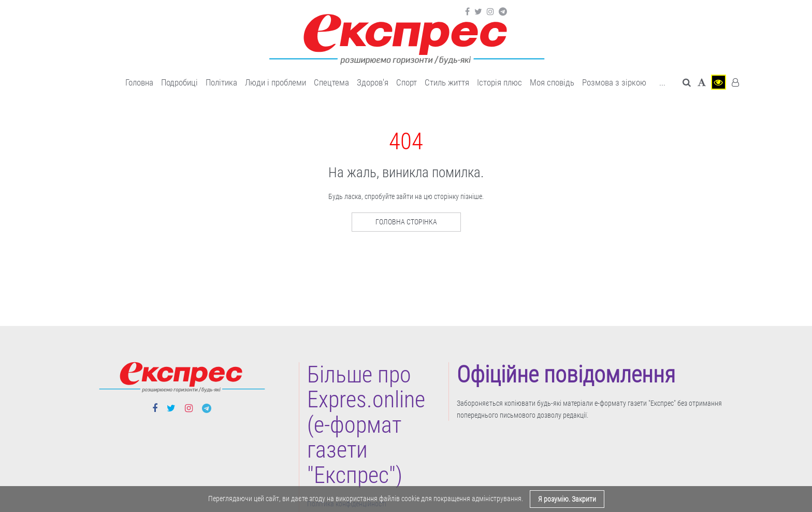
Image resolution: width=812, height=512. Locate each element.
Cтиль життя (447, 82)
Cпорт (407, 82)
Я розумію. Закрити (567, 499)
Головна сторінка (406, 222)
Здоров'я (373, 82)
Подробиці (179, 82)
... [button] (662, 82)
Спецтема (331, 82)
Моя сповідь (552, 82)
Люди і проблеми (275, 82)
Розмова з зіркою (614, 82)
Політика (221, 82)
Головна (139, 82)
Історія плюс (499, 82)
